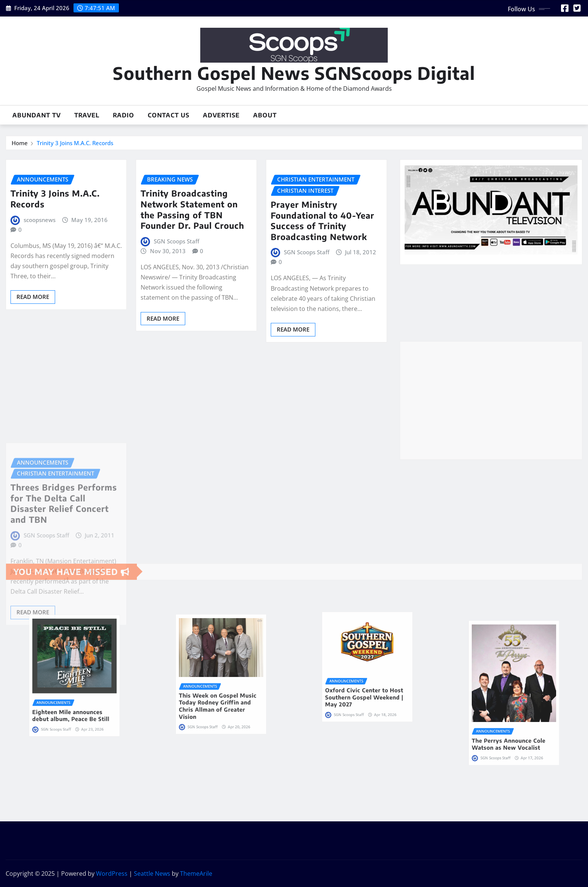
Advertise (221, 115)
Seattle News (152, 873)
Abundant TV (37, 115)
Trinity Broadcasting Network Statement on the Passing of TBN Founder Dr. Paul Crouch (192, 209)
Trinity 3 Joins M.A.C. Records (75, 143)
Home (20, 143)
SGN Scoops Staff (176, 241)
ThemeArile (196, 873)
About (265, 115)
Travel (87, 115)
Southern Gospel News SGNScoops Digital (294, 73)
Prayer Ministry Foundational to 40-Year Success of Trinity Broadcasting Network (322, 221)
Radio (124, 115)
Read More (33, 297)
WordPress (112, 873)
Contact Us (169, 115)
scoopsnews (40, 220)
